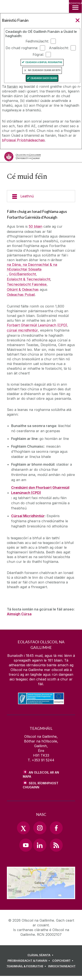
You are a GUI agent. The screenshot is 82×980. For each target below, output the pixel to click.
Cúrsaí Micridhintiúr (28, 516)
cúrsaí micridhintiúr (22, 330)
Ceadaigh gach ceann (44, 78)
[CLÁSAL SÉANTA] (41, 955)
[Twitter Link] (23, 828)
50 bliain (36, 226)
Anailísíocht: (59, 48)
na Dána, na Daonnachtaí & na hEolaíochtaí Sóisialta (32, 267)
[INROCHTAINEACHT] (62, 966)
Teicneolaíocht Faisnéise (27, 284)
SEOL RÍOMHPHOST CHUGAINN (41, 785)
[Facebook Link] (56, 828)
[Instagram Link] (40, 828)
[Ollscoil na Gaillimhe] (23, 157)
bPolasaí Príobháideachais (23, 140)
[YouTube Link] (26, 845)
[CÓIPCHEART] (63, 961)
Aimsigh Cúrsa (19, 614)
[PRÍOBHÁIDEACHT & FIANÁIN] (29, 961)
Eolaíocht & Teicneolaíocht (29, 279)
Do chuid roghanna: (22, 48)
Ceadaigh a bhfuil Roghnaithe (44, 62)
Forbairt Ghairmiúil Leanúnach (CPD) (37, 325)
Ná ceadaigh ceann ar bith (44, 70)
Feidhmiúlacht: (37, 41)
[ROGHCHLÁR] (75, 6)
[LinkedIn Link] (40, 845)
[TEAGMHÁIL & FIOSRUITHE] (27, 966)
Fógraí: (38, 55)
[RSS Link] (56, 845)
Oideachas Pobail (21, 295)
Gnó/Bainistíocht (22, 274)
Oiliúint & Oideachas (23, 289)
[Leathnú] (41, 196)
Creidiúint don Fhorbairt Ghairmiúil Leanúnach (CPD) (40, 490)
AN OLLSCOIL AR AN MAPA (41, 774)
